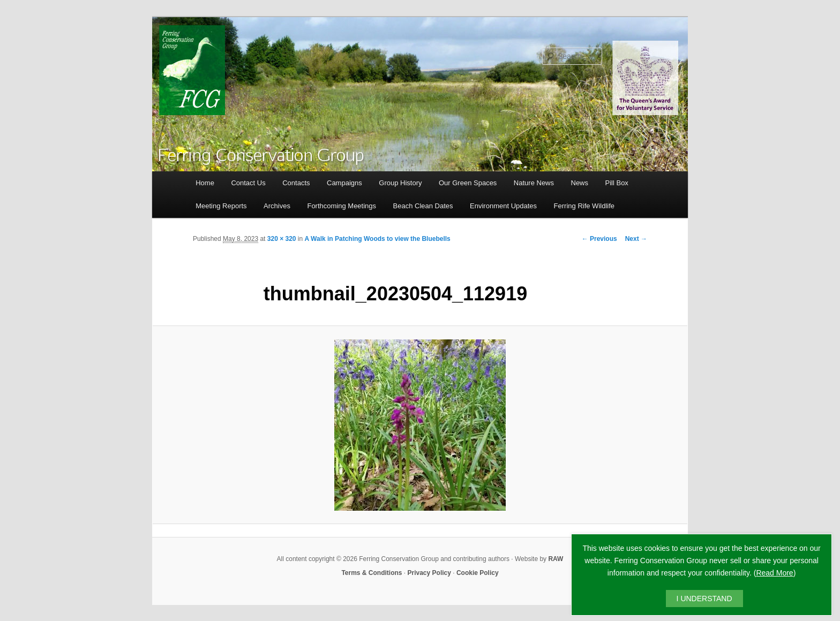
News (580, 183)
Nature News (534, 183)
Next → (636, 239)
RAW (556, 559)
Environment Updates (503, 206)
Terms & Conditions (372, 573)
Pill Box (617, 183)
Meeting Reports (221, 206)
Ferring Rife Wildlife (584, 206)
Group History (400, 183)
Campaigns (344, 183)
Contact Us (248, 183)
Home (205, 183)
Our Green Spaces (468, 183)
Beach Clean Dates (423, 206)
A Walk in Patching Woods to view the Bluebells (378, 239)
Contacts (296, 183)
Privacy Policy (429, 573)
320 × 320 (282, 239)
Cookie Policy (478, 573)
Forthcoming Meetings (342, 206)
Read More (774, 573)
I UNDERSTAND (704, 599)
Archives (277, 206)
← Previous (599, 239)
